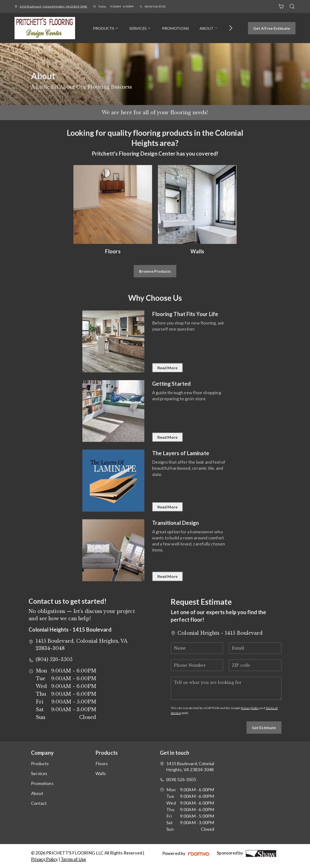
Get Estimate (264, 728)
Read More (167, 368)
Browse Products (155, 271)
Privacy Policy (250, 708)
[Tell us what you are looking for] (226, 688)
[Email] (255, 648)
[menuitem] (106, 28)
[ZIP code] (255, 665)
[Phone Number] (197, 665)
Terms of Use (73, 859)
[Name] (197, 648)
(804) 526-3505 (155, 6)
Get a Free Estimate (272, 28)
